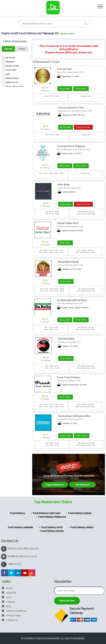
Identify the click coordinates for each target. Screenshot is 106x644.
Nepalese (10, 62)
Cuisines (9, 602)
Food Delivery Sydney (80, 513)
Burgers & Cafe (12, 66)
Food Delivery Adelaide (21, 527)
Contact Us (10, 620)
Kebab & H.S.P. (12, 82)
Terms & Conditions (15, 611)
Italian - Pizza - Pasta (15, 86)
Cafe (8, 74)
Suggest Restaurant (55, 485)
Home (7, 588)
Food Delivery (17, 513)
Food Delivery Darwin (52, 531)
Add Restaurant (82, 485)
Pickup (22, 49)
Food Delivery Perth (52, 527)
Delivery (8, 49)
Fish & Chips (11, 70)
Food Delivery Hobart (82, 527)
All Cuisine (10, 58)
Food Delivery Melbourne (52, 517)
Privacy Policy (11, 616)
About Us (9, 593)
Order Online (81, 89)
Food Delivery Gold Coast (46, 513)
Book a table (65, 89)
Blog (7, 606)
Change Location (67, 34)
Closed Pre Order (83, 127)
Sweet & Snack (12, 78)
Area (7, 597)
